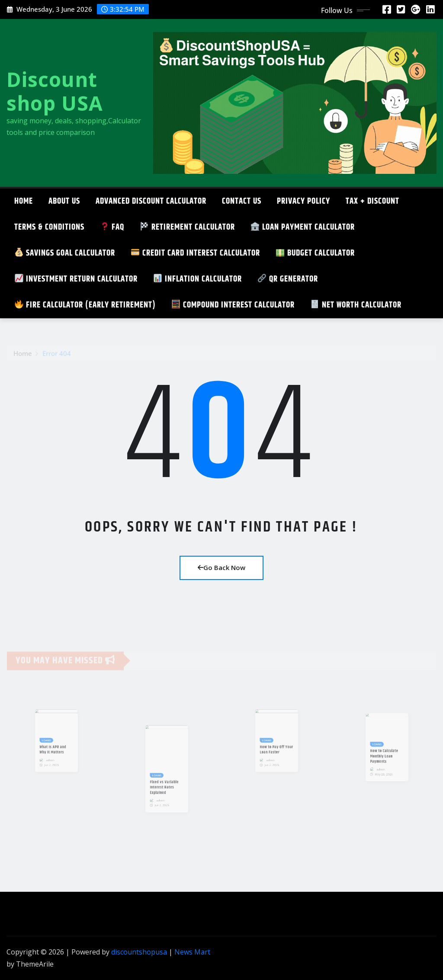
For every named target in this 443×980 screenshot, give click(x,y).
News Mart (192, 952)
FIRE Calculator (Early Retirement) (85, 305)
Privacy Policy (303, 201)
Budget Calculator (315, 253)
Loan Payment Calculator (303, 227)
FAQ (112, 227)
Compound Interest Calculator (233, 305)
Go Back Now (221, 567)
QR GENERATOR (288, 279)
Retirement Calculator (188, 227)
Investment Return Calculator (76, 279)
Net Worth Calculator (356, 305)
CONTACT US (242, 201)
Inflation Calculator (198, 279)
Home (24, 201)
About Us (64, 201)
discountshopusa (139, 952)
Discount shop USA (55, 91)
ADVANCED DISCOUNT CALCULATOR (151, 201)
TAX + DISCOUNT (372, 201)
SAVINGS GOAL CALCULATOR (65, 253)
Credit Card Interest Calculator (196, 253)
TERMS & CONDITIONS (49, 227)
